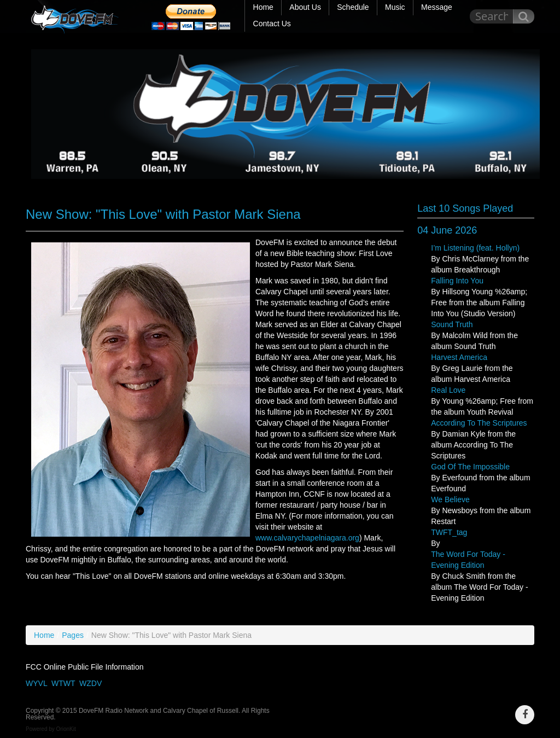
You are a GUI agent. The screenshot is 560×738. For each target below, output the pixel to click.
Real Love (448, 390)
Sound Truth (452, 324)
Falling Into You (457, 281)
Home (44, 635)
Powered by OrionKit (51, 729)
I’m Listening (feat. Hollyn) (475, 248)
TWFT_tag (449, 532)
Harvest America (459, 357)
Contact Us (272, 24)
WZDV (91, 683)
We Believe (450, 499)
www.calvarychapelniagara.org (307, 538)
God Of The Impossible (470, 467)
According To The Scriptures (479, 423)
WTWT (63, 683)
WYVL (36, 683)
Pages (73, 635)
